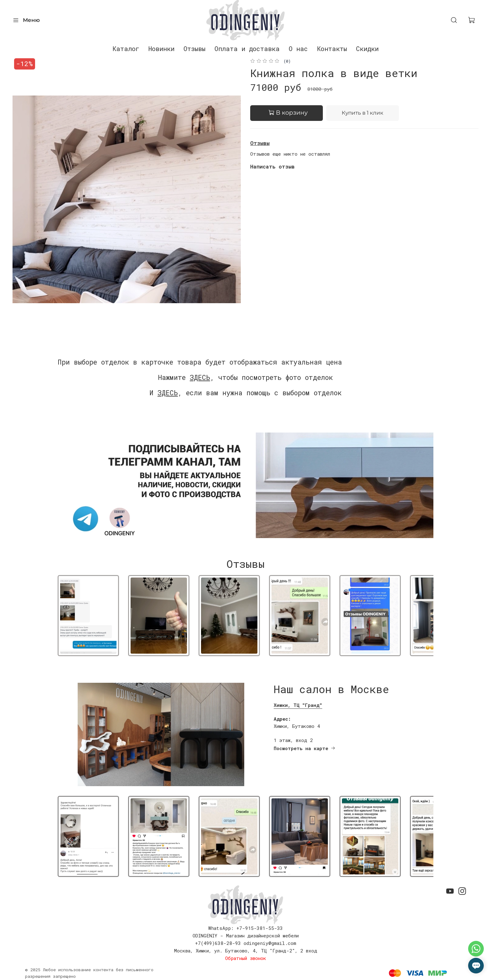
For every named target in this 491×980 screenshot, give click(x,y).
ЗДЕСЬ (200, 377)
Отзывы (194, 49)
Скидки (367, 49)
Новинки (161, 49)
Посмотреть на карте (305, 748)
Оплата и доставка (247, 49)
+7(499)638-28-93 (218, 943)
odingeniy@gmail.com (270, 943)
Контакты (332, 49)
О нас (298, 49)
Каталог (126, 49)
